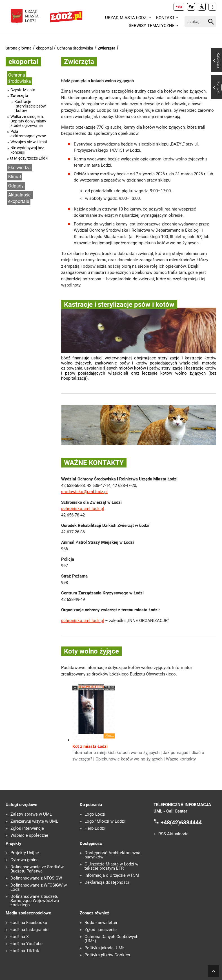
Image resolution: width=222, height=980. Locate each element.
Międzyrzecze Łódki (31, 158)
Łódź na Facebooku (29, 923)
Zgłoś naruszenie (101, 930)
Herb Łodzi (95, 828)
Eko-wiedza (19, 168)
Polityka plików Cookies (107, 955)
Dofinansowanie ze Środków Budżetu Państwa (37, 869)
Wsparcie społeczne (29, 835)
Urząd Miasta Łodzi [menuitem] (126, 18)
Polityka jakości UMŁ (105, 948)
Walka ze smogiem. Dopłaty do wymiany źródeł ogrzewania (28, 121)
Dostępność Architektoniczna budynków (112, 855)
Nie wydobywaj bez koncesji (27, 150)
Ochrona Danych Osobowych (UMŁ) (111, 939)
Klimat (15, 177)
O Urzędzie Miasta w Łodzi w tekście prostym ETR (111, 866)
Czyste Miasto (23, 90)
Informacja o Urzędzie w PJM (112, 875)
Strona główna (19, 48)
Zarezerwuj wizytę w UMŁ (34, 821)
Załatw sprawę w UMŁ (31, 814)
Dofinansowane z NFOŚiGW (36, 878)
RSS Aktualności (174, 834)
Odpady (16, 186)
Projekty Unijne (25, 853)
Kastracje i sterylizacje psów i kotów (30, 106)
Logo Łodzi (95, 814)
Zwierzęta (107, 48)
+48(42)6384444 (181, 822)
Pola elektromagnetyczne (28, 134)
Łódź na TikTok (25, 951)
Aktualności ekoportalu (20, 198)
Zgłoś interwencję (27, 828)
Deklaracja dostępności (107, 882)
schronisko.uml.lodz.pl (83, 509)
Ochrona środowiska (75, 48)
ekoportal (44, 48)
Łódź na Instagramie (29, 930)
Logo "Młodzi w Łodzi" (105, 821)
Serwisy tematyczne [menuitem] (152, 26)
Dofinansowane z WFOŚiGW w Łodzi (39, 887)
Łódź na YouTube (26, 944)
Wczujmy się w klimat (29, 142)
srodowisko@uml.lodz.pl (84, 492)
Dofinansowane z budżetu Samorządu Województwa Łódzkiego (35, 901)
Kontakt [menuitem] (165, 18)
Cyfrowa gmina (25, 860)
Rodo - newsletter (101, 923)
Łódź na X (20, 937)
